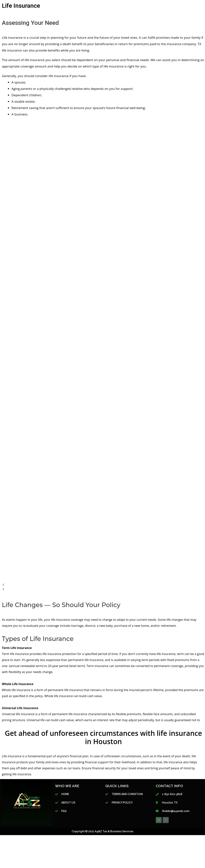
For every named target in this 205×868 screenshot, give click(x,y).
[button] (102, 585)
